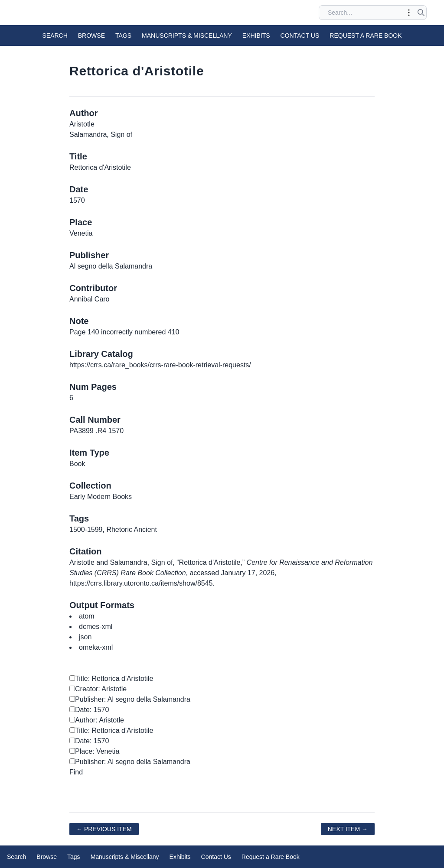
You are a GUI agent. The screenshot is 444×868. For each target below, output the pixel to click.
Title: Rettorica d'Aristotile (111, 679)
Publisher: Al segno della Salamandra (130, 699)
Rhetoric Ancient (132, 530)
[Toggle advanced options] (409, 13)
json (85, 637)
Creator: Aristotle (98, 689)
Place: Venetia (94, 751)
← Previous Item (104, 829)
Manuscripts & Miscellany (187, 36)
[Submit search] (421, 13)
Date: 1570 (89, 710)
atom (87, 616)
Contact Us (300, 36)
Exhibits (256, 36)
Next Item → (348, 829)
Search (55, 36)
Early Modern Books (101, 497)
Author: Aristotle (97, 720)
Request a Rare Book (366, 36)
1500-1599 (86, 530)
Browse (91, 36)
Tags (123, 36)
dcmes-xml (96, 627)
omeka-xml (96, 647)
